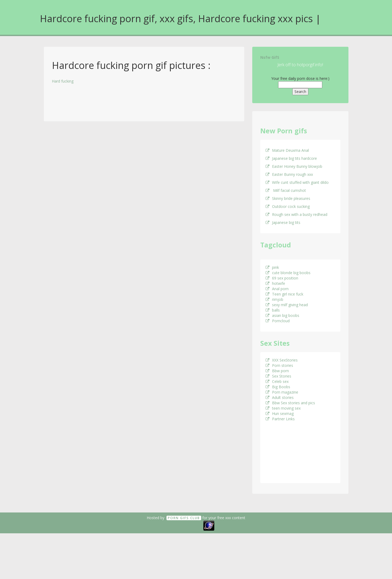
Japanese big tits (283, 222)
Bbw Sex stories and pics (290, 403)
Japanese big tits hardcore (291, 158)
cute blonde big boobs (288, 273)
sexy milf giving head (287, 305)
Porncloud (278, 321)
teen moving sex (283, 408)
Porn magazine (282, 392)
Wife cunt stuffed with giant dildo (297, 182)
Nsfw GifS (270, 57)
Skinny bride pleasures (288, 198)
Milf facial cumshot (286, 190)
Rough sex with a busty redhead (296, 214)
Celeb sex (277, 381)
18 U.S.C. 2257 (190, 525)
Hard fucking (63, 81)
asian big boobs (282, 315)
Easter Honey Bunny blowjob (294, 166)
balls (273, 310)
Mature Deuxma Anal (287, 150)
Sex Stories (278, 376)
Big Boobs (278, 387)
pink (272, 267)
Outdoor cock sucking (288, 206)
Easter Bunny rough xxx (289, 174)
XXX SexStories (282, 360)
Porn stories (279, 365)
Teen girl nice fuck (284, 294)
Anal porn (277, 289)
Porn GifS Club (184, 518)
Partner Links (280, 419)
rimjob (274, 299)
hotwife (275, 283)
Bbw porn (277, 371)
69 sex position (282, 278)
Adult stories (280, 397)
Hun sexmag (280, 413)
